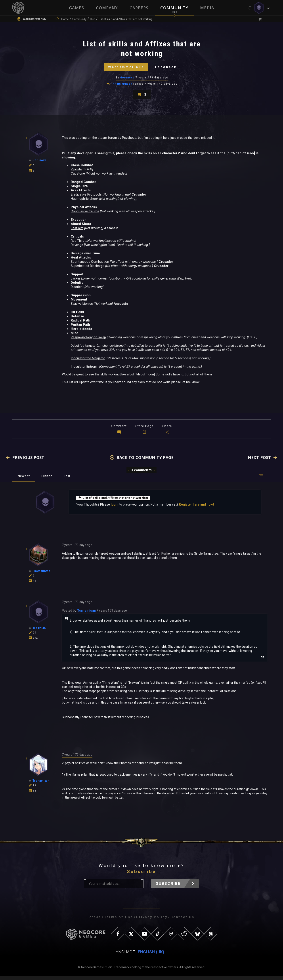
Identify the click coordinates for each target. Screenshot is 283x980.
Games (76, 8)
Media (207, 8)
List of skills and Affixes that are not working (114, 501)
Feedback (167, 68)
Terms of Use (119, 921)
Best (69, 480)
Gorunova (127, 79)
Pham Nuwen (122, 86)
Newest (24, 480)
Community (174, 8)
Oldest (48, 480)
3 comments (141, 474)
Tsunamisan (87, 614)
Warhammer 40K (125, 68)
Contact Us (182, 921)
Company (107, 8)
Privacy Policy (152, 921)
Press (95, 921)
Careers (139, 8)
